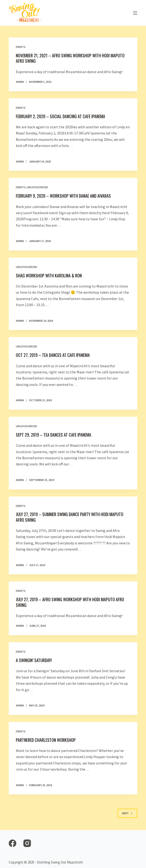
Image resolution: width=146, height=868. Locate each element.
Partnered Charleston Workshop (46, 740)
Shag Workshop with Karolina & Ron (49, 275)
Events (21, 47)
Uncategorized (37, 187)
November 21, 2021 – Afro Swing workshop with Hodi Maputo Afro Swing (70, 58)
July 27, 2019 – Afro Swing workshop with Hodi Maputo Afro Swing (70, 602)
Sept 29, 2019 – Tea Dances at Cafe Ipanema (54, 435)
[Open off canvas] (135, 13)
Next (127, 813)
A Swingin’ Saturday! (34, 660)
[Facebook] (13, 843)
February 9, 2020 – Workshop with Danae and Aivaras (63, 196)
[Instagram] (27, 843)
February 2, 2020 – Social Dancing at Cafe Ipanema (60, 116)
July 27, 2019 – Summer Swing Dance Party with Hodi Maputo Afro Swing (70, 517)
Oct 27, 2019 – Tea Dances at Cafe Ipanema (53, 355)
